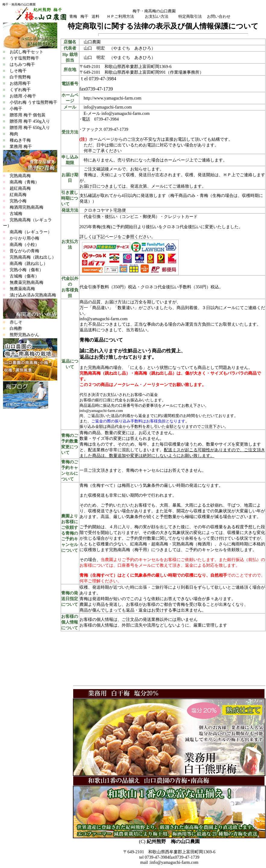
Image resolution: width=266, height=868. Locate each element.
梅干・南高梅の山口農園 (19, 4)
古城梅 (16, 213)
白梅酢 (16, 328)
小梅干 (13, 109)
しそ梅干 (15, 71)
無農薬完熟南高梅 (27, 282)
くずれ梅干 (17, 90)
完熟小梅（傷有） (27, 270)
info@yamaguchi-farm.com (126, 113)
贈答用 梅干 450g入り (27, 121)
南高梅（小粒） (24, 244)
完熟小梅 (18, 201)
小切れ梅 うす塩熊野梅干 (30, 102)
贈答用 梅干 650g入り (27, 127)
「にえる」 (136, 367)
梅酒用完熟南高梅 (27, 207)
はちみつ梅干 (19, 64)
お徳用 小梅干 (20, 96)
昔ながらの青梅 (24, 251)
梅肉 (11, 134)
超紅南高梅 (20, 188)
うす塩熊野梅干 (21, 58)
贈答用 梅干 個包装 (24, 115)
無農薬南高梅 (22, 289)
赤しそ (16, 322)
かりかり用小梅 (24, 238)
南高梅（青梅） (24, 182)
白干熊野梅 (17, 77)
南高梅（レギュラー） (31, 232)
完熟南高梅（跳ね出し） (33, 257)
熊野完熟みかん (24, 335)
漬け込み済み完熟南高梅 (33, 295)
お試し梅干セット (23, 52)
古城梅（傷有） (24, 276)
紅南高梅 (18, 195)
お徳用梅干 (17, 83)
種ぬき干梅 (17, 140)
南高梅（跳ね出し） (29, 263)
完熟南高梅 (20, 176)
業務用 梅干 (17, 146)
